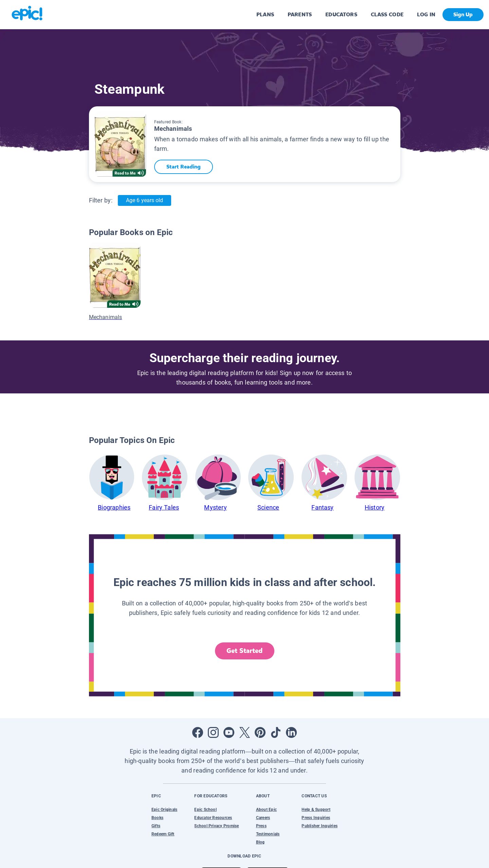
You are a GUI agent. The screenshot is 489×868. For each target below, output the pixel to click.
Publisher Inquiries (320, 826)
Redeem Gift (163, 834)
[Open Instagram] (213, 732)
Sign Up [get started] (463, 14)
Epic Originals (164, 810)
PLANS (265, 14)
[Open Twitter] (244, 732)
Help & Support (316, 810)
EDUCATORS (341, 14)
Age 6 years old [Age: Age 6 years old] (144, 200)
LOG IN (426, 14)
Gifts (156, 826)
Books (157, 818)
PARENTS (300, 14)
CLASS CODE (387, 14)
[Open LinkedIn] (291, 732)
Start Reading (184, 167)
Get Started (244, 651)
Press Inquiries (316, 818)
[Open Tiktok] (276, 732)
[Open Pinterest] (260, 732)
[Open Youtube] (229, 732)
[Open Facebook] (198, 732)
